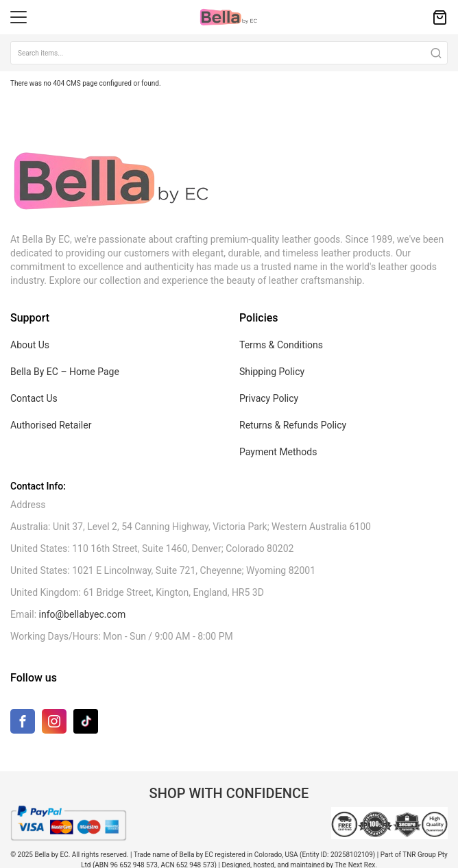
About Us (30, 345)
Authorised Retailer (51, 425)
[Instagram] (54, 724)
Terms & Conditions (281, 345)
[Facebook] (23, 724)
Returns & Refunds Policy (293, 425)
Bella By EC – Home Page (65, 372)
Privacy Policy (269, 398)
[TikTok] (86, 721)
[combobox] (229, 53)
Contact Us (34, 398)
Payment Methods (278, 452)
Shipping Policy (272, 372)
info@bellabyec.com (83, 614)
